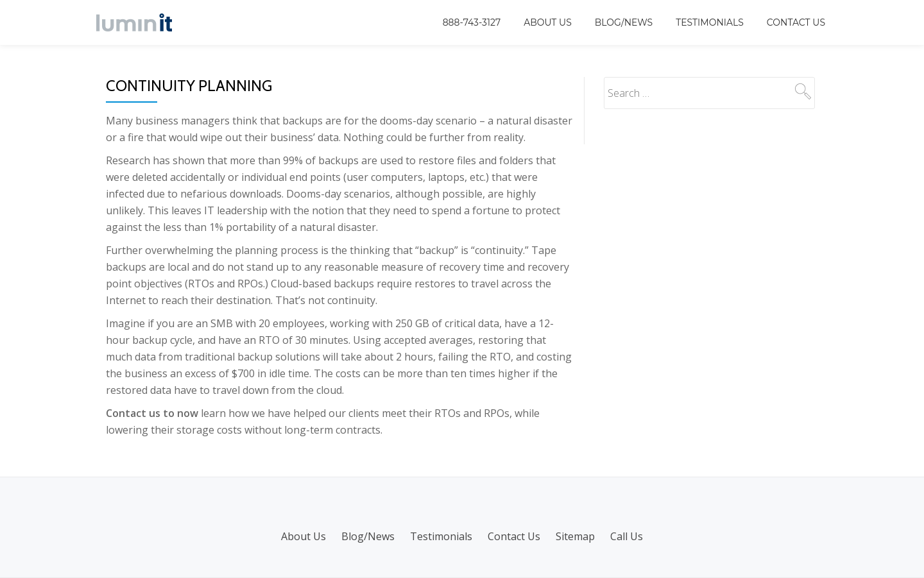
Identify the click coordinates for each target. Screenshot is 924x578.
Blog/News (624, 22)
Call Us (627, 536)
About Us (548, 22)
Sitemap (575, 536)
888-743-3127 (472, 22)
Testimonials (710, 22)
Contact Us (796, 22)
